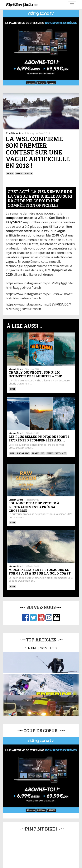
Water (28, 173)
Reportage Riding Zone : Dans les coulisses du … (40, 645)
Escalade (23, 411)
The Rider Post (15, 133)
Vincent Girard (16, 336)
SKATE (35, 411)
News (10, 173)
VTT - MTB (61, 411)
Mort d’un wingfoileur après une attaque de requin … (41, 667)
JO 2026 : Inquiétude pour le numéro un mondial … (44, 624)
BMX (12, 411)
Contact (63, 849)
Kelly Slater (14, 222)
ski (43, 411)
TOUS (53, 611)
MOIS (43, 611)
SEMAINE (31, 611)
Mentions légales (26, 849)
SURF (19, 173)
